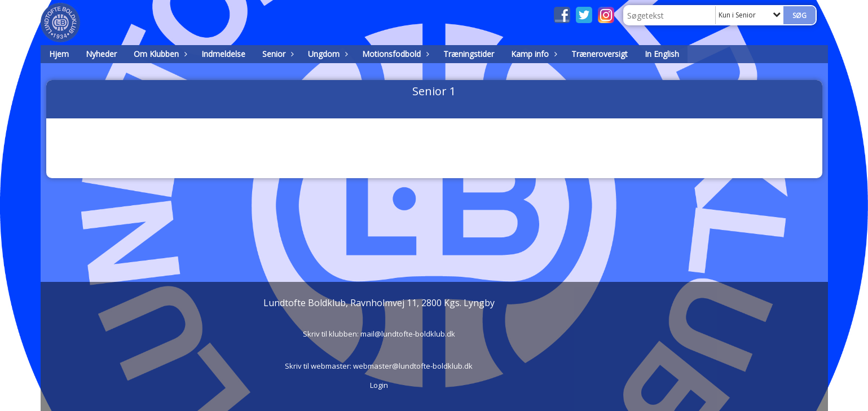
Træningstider (469, 54)
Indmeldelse (223, 54)
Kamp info (533, 54)
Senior (277, 54)
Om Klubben (159, 54)
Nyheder (101, 54)
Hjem (59, 54)
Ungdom (327, 54)
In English (662, 54)
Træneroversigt (600, 54)
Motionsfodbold (394, 54)
